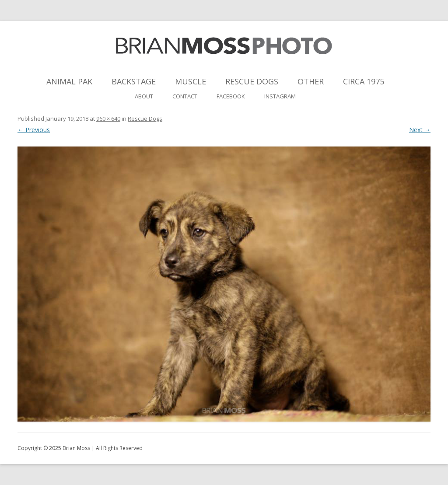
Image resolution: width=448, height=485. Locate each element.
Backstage (134, 81)
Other (311, 81)
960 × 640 (108, 119)
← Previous (34, 130)
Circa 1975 (364, 81)
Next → (420, 130)
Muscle (191, 81)
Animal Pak (69, 81)
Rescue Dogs (252, 81)
